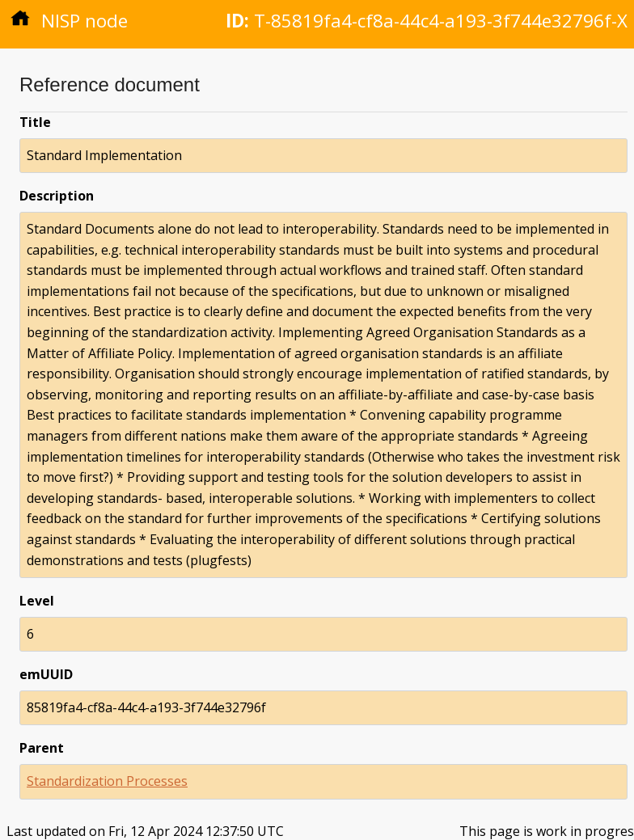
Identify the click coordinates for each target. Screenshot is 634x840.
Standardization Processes (107, 781)
